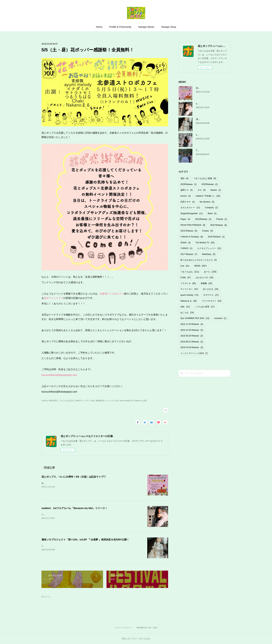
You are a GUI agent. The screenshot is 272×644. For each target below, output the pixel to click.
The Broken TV (205, 243)
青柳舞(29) (100, 401)
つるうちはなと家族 (205, 178)
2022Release (209, 184)
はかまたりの (204, 277)
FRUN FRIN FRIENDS (193, 225)
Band (212, 213)
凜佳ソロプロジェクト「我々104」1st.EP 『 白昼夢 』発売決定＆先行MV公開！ (85, 540)
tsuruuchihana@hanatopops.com (59, 375)
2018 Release (216, 237)
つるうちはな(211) (66, 401)
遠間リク (187, 190)
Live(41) (45, 401)
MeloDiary (209, 254)
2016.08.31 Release (192, 342)
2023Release (188, 184)
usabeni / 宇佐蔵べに (208, 196)
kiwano (216, 190)
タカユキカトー (190, 208)
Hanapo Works (146, 27)
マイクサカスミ (212, 301)
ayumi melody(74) (126, 401)
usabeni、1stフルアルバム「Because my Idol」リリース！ (74, 508)
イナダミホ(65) (89, 401)
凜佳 (184, 178)
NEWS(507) (53, 401)
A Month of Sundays (192, 237)
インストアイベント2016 (194, 353)
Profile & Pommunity (120, 27)
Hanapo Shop (169, 27)
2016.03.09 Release (192, 347)
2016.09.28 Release (192, 336)
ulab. (185, 307)
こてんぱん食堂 (205, 307)
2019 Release (189, 231)
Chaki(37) (78, 401)
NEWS (200, 266)
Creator (208, 231)
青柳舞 (206, 283)
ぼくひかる (211, 289)
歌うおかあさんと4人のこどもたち (199, 260)
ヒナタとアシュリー (209, 248)
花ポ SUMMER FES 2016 (195, 318)
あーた (210, 272)
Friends (222, 219)
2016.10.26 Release (192, 330)
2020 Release (218, 225)
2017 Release (189, 254)
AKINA (186, 243)
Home (99, 27)
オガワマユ (211, 295)
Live (185, 266)
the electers (207, 202)
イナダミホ (188, 283)
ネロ (202, 190)
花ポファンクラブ (54, 298)
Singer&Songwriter (192, 213)
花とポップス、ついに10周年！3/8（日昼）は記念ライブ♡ (74, 477)
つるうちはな (190, 272)
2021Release (203, 219)
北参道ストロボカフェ (112, 294)
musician (220, 318)
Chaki (186, 277)
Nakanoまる (189, 301)
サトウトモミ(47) (112, 401)
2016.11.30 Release (192, 324)
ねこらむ (187, 313)
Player (185, 219)
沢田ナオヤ (188, 202)
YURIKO (186, 248)
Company (211, 208)
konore (186, 196)
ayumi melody (189, 295)
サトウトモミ (189, 289)
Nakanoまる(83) (141, 401)
